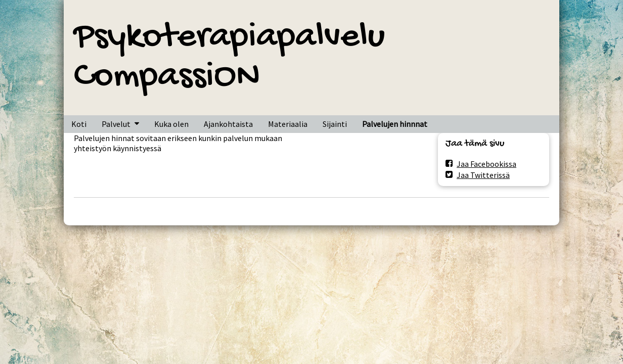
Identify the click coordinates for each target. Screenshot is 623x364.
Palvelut (116, 124)
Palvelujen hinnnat (395, 124)
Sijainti (335, 124)
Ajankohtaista (228, 124)
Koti (79, 124)
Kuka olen (171, 124)
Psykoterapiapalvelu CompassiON (229, 58)
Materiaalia (288, 124)
